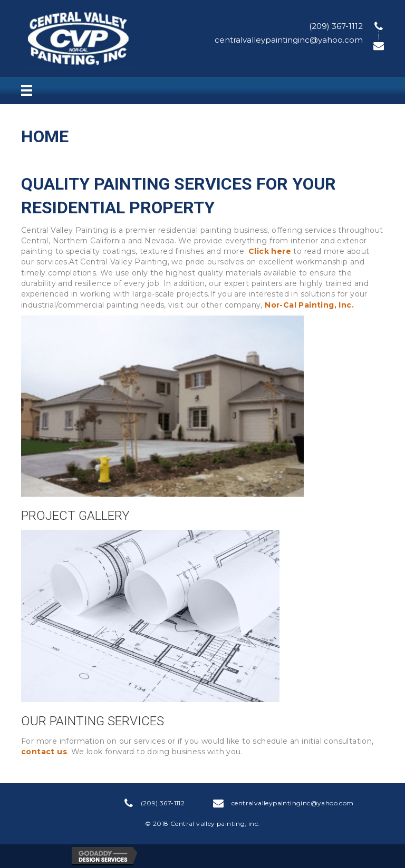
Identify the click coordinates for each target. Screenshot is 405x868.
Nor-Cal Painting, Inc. (309, 305)
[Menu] (27, 91)
